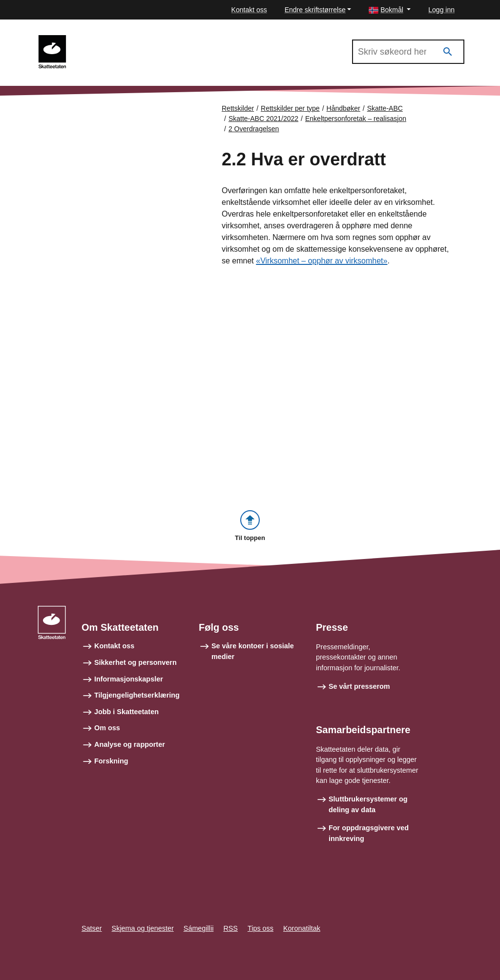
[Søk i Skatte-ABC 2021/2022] (408, 52)
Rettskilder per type (290, 108)
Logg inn (441, 10)
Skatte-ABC (385, 108)
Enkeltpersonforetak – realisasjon (356, 119)
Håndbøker (344, 108)
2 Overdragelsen (254, 129)
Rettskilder (238, 108)
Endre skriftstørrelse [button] (315, 10)
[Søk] (448, 52)
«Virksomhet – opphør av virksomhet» (322, 261)
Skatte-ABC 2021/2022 (118, 40)
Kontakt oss (249, 10)
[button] (390, 10)
